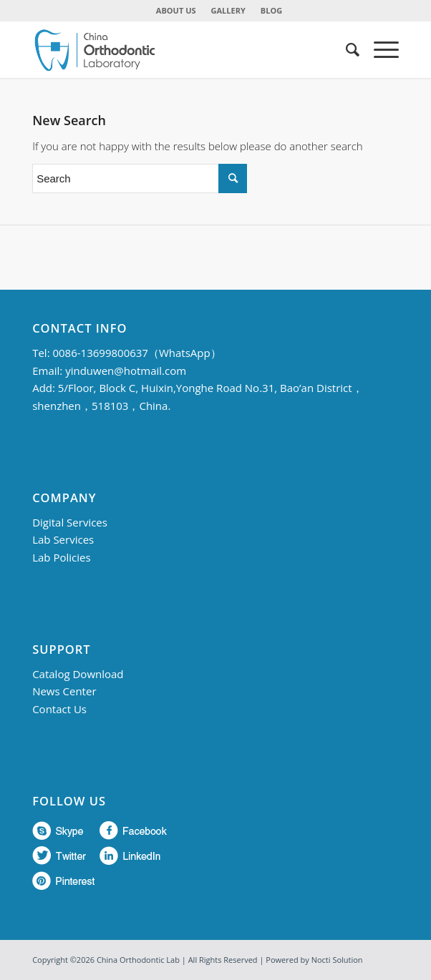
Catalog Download (78, 674)
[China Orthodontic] (179, 49)
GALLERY (228, 10)
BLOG (271, 10)
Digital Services (70, 522)
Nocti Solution (337, 960)
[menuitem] (176, 11)
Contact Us (59, 709)
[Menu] (379, 49)
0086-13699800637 (100, 353)
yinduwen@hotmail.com (126, 371)
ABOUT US (176, 10)
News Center (64, 691)
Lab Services (63, 539)
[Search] (345, 49)
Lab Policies (61, 557)
